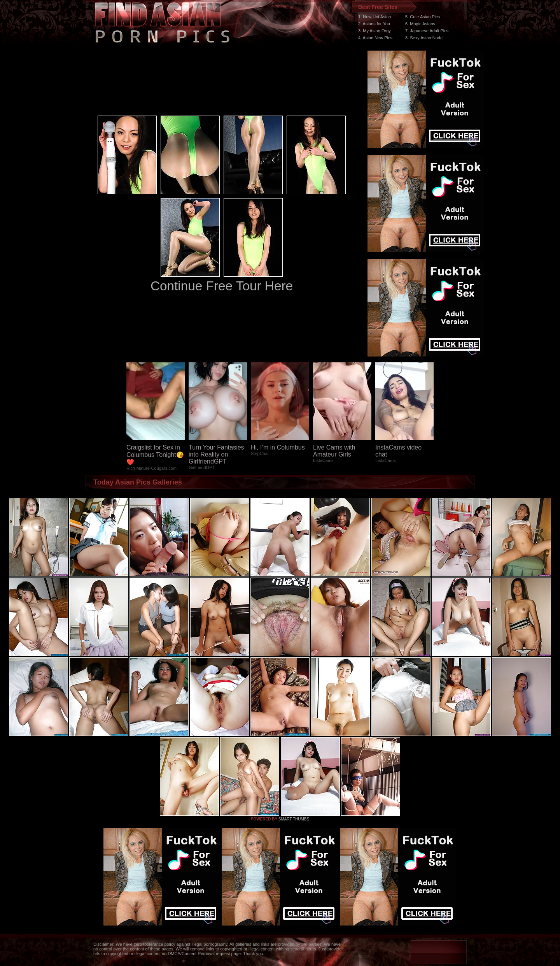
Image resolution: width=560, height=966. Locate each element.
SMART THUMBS (294, 819)
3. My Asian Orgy (374, 31)
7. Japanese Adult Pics (427, 31)
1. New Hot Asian (374, 17)
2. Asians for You (374, 24)
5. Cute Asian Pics (423, 17)
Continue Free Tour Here (222, 286)
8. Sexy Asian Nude (424, 38)
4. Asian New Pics (375, 38)
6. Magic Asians (420, 24)
